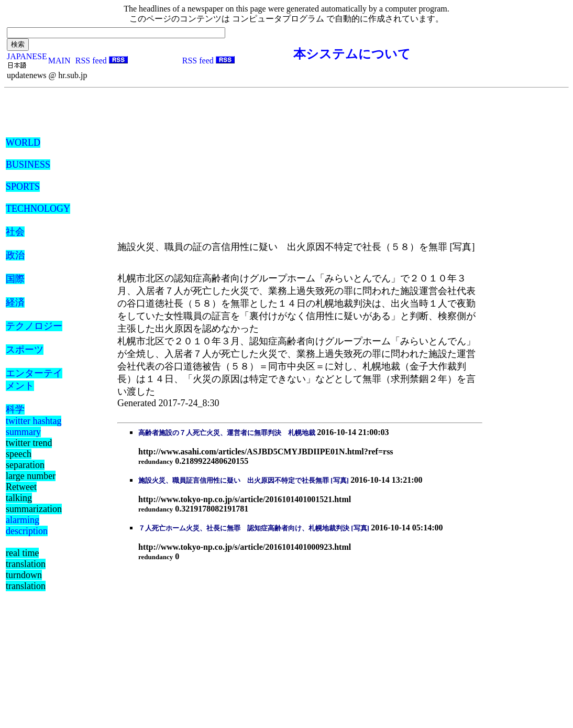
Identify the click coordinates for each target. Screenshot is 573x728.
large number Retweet (31, 481)
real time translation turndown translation (26, 569)
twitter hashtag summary (34, 426)
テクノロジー (34, 326)
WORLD (23, 143)
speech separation (25, 459)
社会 (15, 232)
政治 (15, 255)
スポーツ (25, 350)
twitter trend (29, 443)
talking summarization (34, 503)
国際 (15, 279)
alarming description (27, 525)
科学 (15, 409)
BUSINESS (28, 165)
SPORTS (23, 187)
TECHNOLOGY (38, 209)
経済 (15, 302)
